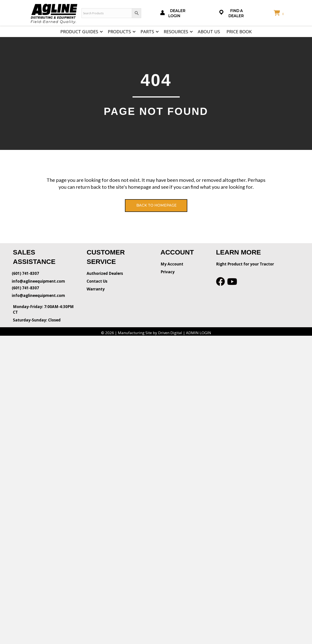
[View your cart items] (279, 13)
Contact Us (97, 281)
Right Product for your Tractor (245, 264)
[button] (101, 32)
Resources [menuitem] (176, 32)
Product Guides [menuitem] (79, 32)
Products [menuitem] (119, 32)
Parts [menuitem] (147, 32)
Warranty (96, 289)
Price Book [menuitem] (239, 32)
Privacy (168, 272)
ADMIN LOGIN (199, 333)
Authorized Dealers (105, 273)
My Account (172, 264)
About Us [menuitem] (209, 32)
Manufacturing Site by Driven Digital (150, 333)
